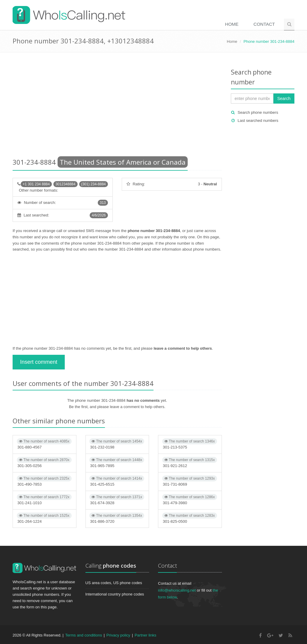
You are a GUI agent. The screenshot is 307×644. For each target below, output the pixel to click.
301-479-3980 (190, 500)
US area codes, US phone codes (114, 583)
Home (232, 24)
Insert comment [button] (39, 362)
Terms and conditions (83, 635)
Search (284, 99)
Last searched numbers (258, 121)
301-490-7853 (44, 481)
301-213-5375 (190, 444)
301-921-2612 (190, 462)
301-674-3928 (117, 500)
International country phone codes (115, 594)
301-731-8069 (190, 481)
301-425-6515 (117, 481)
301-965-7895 (117, 462)
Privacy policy (118, 635)
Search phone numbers (258, 112)
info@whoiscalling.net (177, 590)
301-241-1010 (44, 500)
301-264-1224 (44, 518)
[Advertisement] (117, 106)
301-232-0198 (117, 444)
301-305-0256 (44, 462)
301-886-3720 (117, 518)
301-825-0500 (190, 518)
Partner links (145, 635)
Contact (264, 24)
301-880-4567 (44, 444)
